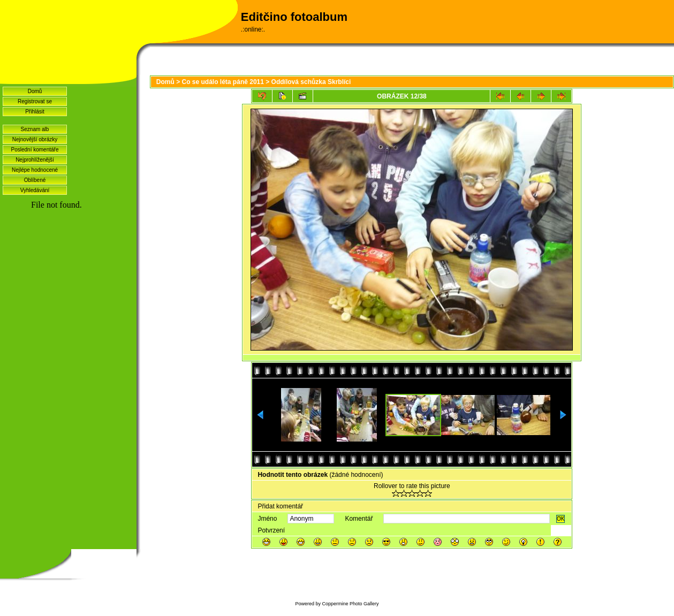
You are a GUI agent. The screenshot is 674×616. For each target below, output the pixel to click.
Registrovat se (35, 101)
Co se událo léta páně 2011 (223, 82)
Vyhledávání (35, 190)
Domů (35, 91)
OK (561, 519)
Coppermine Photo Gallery (350, 604)
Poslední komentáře (35, 150)
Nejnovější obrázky (35, 139)
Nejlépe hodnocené (35, 170)
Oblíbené (35, 180)
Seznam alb (35, 129)
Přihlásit (35, 112)
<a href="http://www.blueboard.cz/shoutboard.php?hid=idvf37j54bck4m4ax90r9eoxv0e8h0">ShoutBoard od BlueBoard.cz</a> (68, 343)
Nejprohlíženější (35, 160)
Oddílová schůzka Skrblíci (311, 82)
